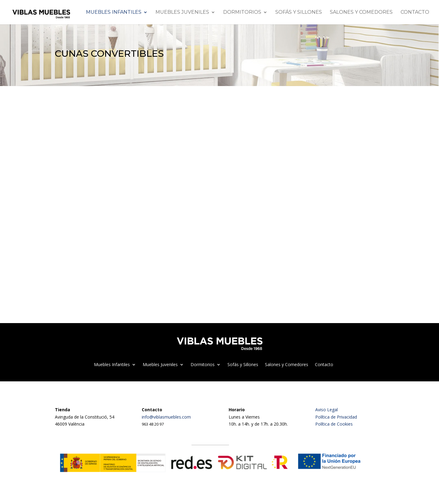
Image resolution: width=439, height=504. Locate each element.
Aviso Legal (327, 410)
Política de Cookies (334, 424)
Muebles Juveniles (182, 13)
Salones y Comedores (361, 13)
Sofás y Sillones (299, 13)
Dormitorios (242, 13)
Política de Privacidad (336, 417)
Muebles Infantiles (114, 13)
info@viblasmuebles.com (166, 417)
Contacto (415, 13)
